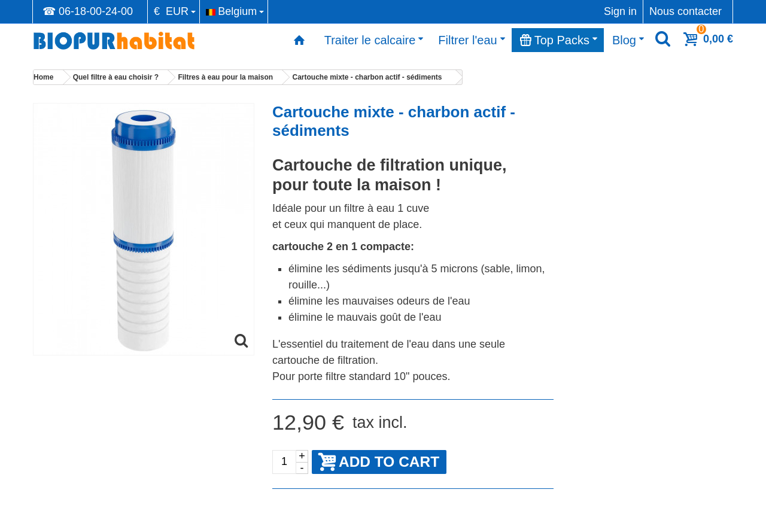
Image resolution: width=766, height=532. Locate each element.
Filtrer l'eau (472, 40)
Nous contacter (686, 11)
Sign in (620, 11)
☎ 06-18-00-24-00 (88, 11)
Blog (628, 40)
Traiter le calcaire (374, 40)
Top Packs (559, 40)
